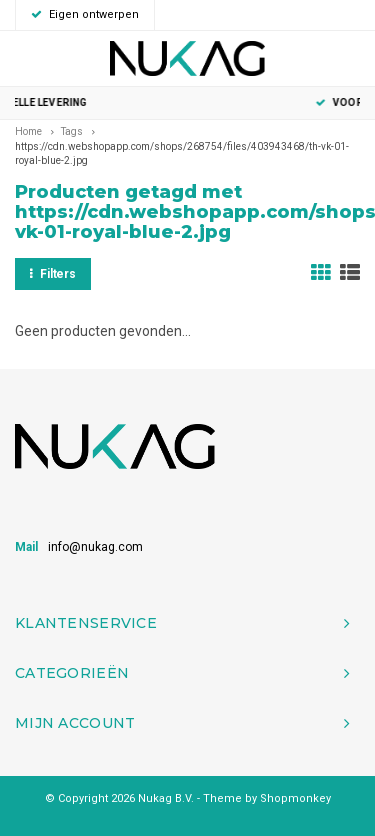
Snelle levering (187, 102)
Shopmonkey (295, 798)
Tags (72, 131)
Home (28, 131)
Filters (53, 274)
